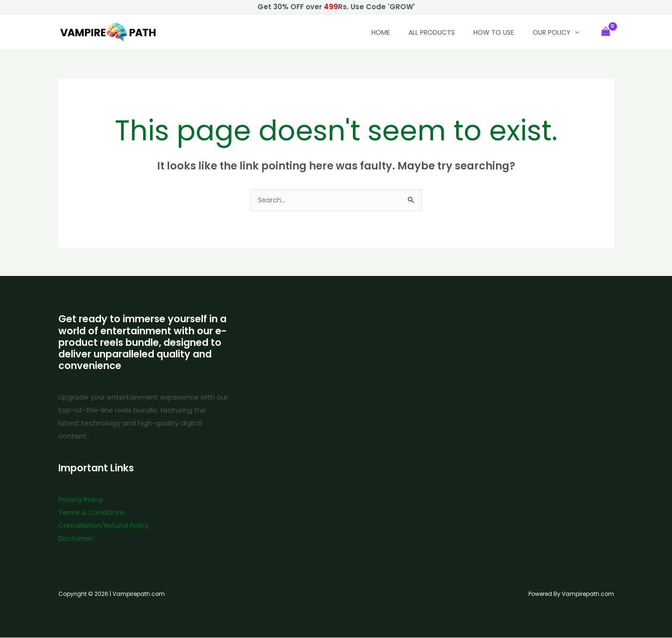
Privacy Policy (81, 500)
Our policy (556, 32)
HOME (381, 32)
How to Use (494, 32)
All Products (432, 32)
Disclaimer (76, 539)
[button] (575, 32)
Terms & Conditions (92, 513)
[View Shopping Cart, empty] (606, 32)
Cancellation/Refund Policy (105, 526)
